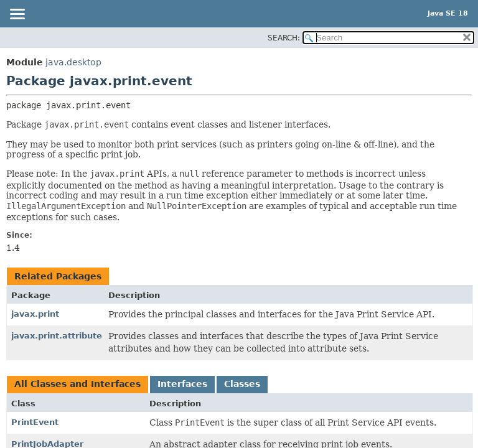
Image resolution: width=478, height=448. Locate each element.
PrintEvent (35, 422)
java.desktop (73, 62)
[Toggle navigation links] (17, 15)
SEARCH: (284, 38)
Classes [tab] (242, 384)
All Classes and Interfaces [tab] (77, 384)
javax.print (35, 314)
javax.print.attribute (57, 336)
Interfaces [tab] (182, 384)
